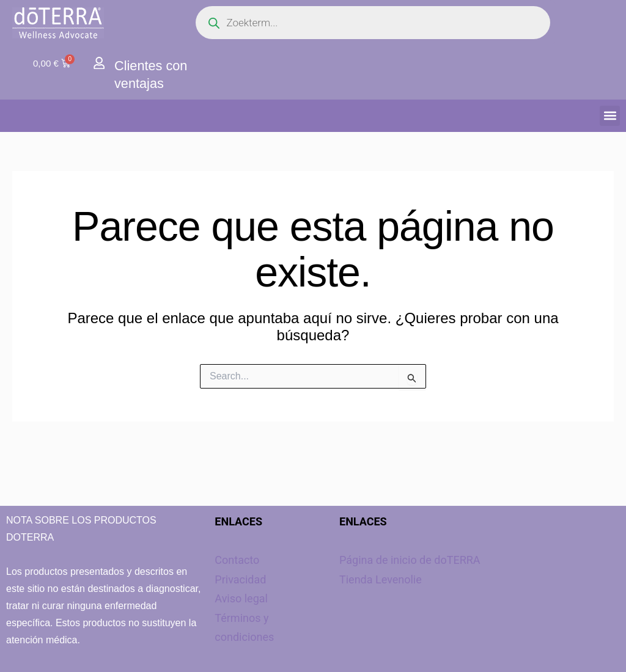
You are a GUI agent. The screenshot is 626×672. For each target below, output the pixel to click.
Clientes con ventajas (155, 74)
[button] (610, 116)
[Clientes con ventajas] (99, 63)
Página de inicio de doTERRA (410, 560)
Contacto (237, 560)
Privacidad (240, 579)
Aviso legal (241, 598)
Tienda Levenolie (381, 579)
